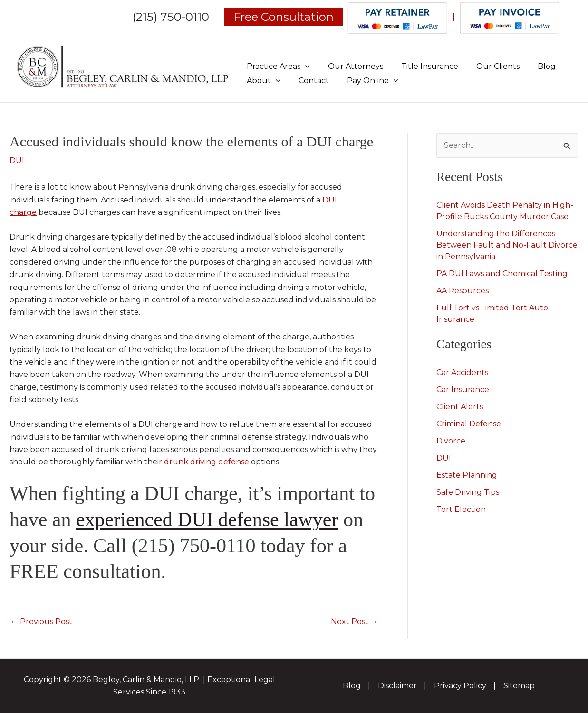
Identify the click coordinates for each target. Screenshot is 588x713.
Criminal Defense (469, 424)
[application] (304, 66)
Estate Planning (467, 475)
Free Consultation (284, 17)
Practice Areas (277, 66)
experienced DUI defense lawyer (207, 520)
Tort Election (461, 509)
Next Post (354, 622)
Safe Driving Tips (468, 492)
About (262, 81)
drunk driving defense (207, 462)
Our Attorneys (351, 66)
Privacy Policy (460, 686)
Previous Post (41, 622)
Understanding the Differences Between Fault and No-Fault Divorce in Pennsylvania (507, 245)
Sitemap (519, 686)
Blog (534, 66)
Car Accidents (462, 372)
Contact (309, 81)
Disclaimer (397, 686)
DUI (17, 160)
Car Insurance (463, 390)
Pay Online (366, 81)
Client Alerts (460, 407)
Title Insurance (423, 66)
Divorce (451, 441)
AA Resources (463, 291)
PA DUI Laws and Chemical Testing (502, 274)
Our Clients (488, 66)
